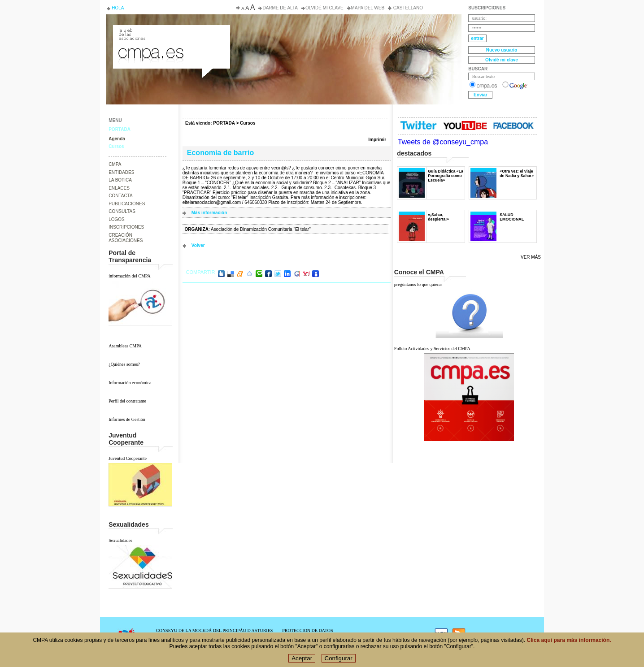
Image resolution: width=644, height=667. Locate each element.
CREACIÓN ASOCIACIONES (126, 238)
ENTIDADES (121, 172)
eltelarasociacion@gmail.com (212, 202)
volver (198, 245)
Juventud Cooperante (128, 458)
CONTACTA (121, 196)
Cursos (116, 146)
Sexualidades (120, 540)
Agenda (117, 139)
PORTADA (120, 129)
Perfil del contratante (127, 401)
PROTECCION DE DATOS (307, 630)
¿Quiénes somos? (124, 364)
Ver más (531, 257)
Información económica (130, 383)
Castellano (407, 8)
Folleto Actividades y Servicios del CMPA (432, 349)
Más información (209, 213)
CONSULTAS (122, 211)
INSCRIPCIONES (126, 227)
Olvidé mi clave (324, 8)
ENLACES (119, 188)
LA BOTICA (120, 180)
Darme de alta (280, 8)
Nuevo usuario (502, 50)
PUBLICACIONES (127, 204)
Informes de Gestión (127, 419)
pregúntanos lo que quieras (418, 284)
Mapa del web (368, 8)
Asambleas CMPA (125, 346)
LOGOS (117, 219)
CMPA (115, 164)
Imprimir (377, 140)
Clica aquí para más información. (569, 641)
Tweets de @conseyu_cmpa (443, 142)
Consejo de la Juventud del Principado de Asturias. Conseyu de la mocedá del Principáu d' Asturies (171, 33)
